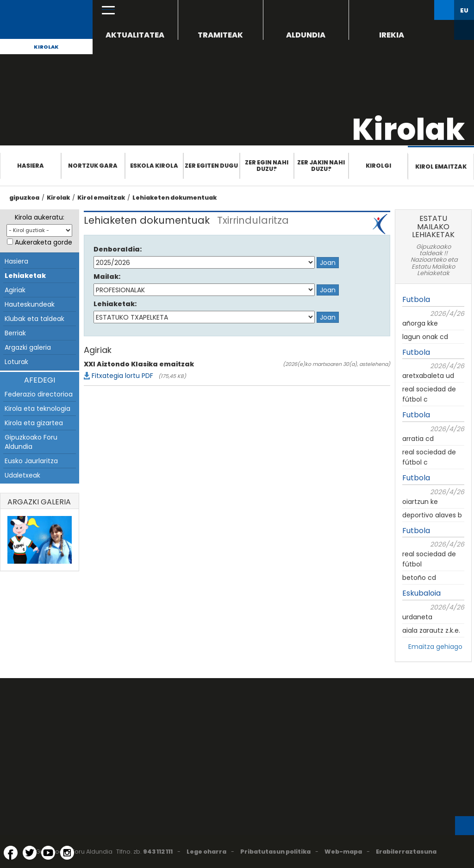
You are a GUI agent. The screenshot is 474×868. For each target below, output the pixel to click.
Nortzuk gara (93, 166)
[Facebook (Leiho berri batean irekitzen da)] (11, 853)
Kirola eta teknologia (37, 409)
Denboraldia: (118, 249)
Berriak (15, 333)
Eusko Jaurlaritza (31, 461)
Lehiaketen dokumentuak (175, 198)
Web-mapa (343, 852)
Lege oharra (206, 852)
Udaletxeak (22, 475)
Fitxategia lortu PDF (122, 376)
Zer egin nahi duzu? (267, 166)
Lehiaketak (25, 276)
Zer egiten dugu (211, 166)
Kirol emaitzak (441, 167)
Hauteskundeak (30, 304)
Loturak (16, 362)
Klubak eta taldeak (34, 319)
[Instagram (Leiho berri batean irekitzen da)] (67, 853)
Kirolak (46, 47)
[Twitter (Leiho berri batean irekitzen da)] (30, 853)
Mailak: (107, 277)
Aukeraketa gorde (44, 242)
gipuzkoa (24, 198)
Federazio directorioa (39, 394)
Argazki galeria (28, 347)
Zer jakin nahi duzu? (321, 166)
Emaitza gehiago (435, 647)
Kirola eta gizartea (34, 423)
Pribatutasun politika (275, 852)
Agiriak (15, 290)
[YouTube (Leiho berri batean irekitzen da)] (48, 853)
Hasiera (31, 166)
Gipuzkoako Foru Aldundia (31, 442)
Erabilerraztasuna (406, 852)
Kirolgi (378, 166)
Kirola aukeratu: (40, 217)
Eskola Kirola (154, 166)
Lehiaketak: (115, 304)
